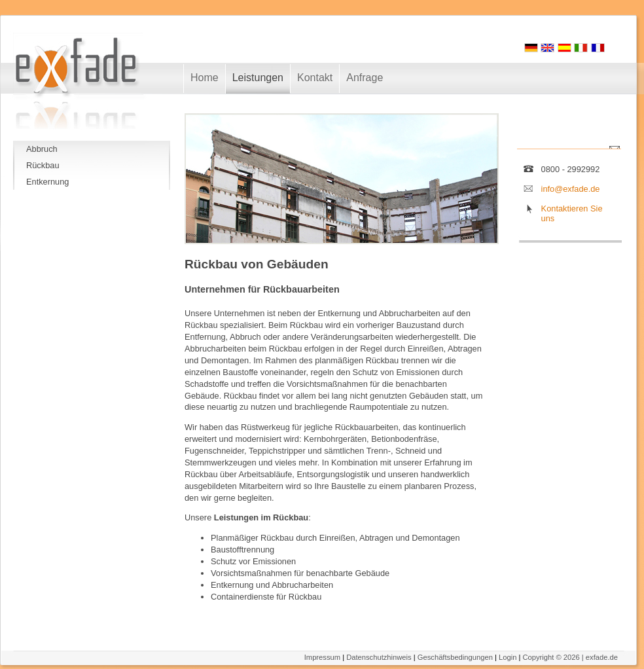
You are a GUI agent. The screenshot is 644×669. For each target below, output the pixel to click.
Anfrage (365, 78)
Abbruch (42, 149)
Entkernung (47, 182)
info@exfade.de (571, 189)
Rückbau (43, 165)
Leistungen (258, 78)
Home (205, 78)
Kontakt (315, 78)
